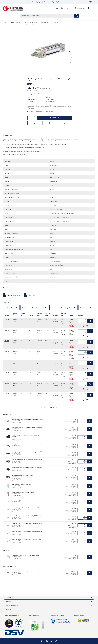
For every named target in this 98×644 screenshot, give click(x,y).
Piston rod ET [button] (40, 311)
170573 (7, 334)
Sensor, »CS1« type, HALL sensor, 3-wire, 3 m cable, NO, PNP (27, 543)
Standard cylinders (54, 22)
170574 (7, 344)
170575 (7, 355)
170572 (7, 323)
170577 (7, 376)
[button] (80, 8)
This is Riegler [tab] (11, 598)
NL (94, 2)
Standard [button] (82, 311)
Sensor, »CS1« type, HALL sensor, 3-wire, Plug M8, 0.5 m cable (27, 519)
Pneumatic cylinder (15, 22)
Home (5, 22)
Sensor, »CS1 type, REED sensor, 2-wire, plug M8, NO (25, 504)
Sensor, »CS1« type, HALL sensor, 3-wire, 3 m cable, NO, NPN (27, 527)
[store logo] (13, 8)
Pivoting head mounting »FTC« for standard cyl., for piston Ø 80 (27, 448)
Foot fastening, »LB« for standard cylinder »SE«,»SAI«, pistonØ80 (28, 423)
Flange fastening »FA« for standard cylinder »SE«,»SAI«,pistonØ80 (22, 480)
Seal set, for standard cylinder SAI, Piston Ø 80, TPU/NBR (26, 559)
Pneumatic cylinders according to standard (35, 22)
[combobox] (50, 16)
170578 (7, 387)
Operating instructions (14, 299)
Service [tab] (8, 601)
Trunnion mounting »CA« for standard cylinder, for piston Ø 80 (27, 471)
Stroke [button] (24, 311)
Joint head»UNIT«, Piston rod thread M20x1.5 (23, 496)
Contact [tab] (9, 609)
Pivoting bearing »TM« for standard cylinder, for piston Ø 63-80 (27, 456)
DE (89, 2)
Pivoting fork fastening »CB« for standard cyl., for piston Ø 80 (27, 463)
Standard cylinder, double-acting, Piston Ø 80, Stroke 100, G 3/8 (27, 575)
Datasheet (32, 299)
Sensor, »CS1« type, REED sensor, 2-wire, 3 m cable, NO (25, 512)
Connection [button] (54, 311)
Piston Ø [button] (10, 311)
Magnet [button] (67, 311)
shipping (48, 92)
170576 (7, 366)
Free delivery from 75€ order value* (42, 115)
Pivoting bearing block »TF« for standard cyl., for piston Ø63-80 (27, 431)
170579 (7, 397)
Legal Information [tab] (12, 605)
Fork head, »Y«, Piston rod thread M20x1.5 (22, 488)
